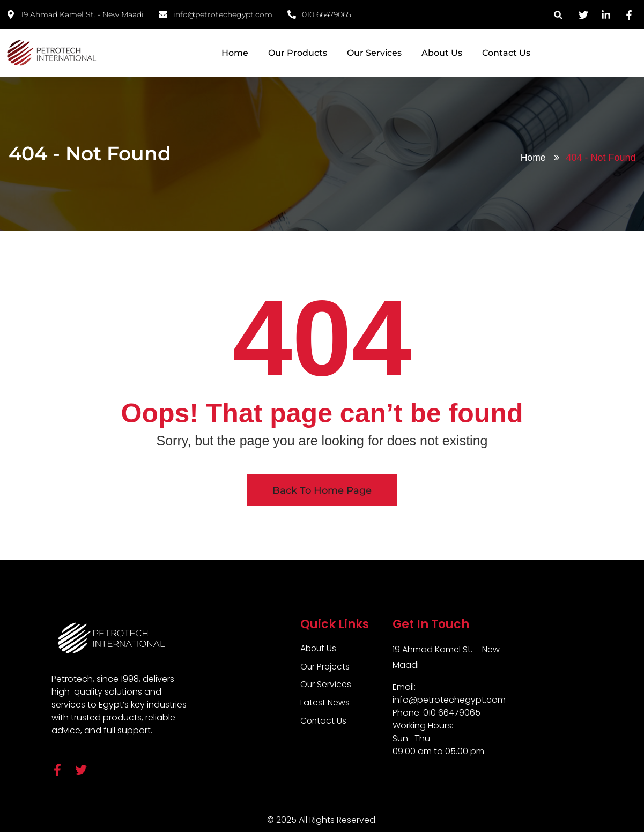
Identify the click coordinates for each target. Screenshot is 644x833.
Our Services (374, 53)
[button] (558, 15)
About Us (442, 53)
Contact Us (506, 53)
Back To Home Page (322, 490)
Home (235, 53)
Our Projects (325, 667)
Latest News (325, 703)
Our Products (298, 53)
